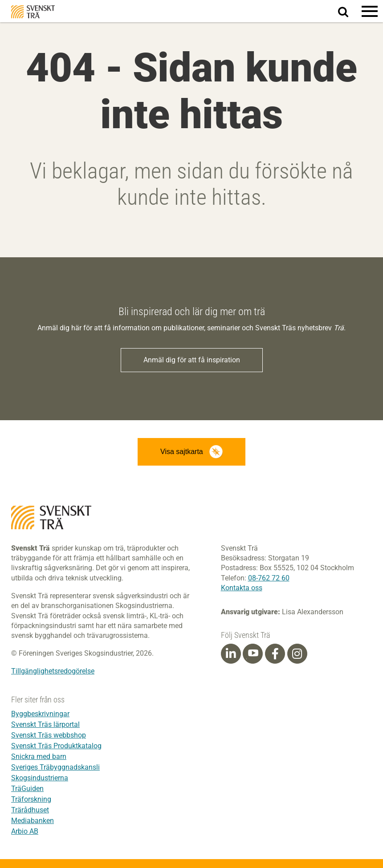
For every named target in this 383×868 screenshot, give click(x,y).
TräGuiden (27, 789)
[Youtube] (253, 654)
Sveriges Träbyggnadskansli (55, 767)
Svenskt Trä (33, 12)
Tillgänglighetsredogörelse (53, 671)
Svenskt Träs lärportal (45, 724)
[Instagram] (297, 654)
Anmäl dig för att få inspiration (192, 360)
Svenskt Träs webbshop (49, 735)
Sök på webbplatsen (348, 12)
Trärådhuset (30, 810)
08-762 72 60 (269, 578)
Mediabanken (33, 821)
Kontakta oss (242, 588)
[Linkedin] (231, 654)
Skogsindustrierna (40, 778)
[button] (370, 11)
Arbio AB (25, 831)
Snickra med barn (39, 756)
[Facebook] (275, 654)
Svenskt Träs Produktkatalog (56, 746)
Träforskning (31, 799)
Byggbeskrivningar (40, 714)
